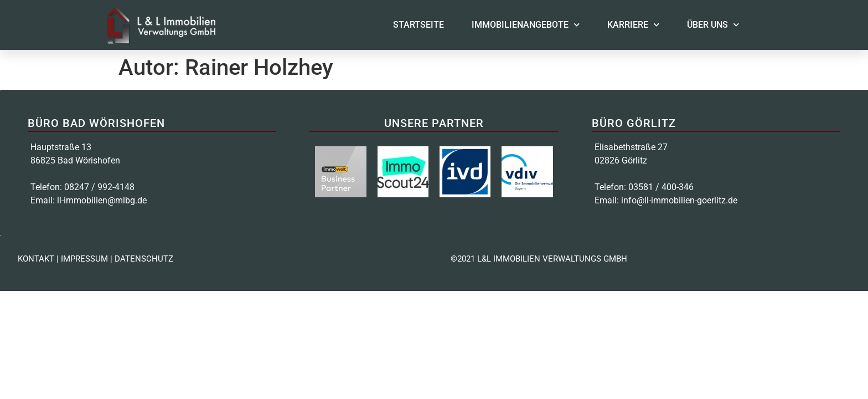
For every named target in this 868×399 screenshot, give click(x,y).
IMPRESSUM (84, 259)
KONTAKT (36, 259)
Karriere (633, 25)
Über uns (713, 25)
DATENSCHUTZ (144, 259)
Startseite (418, 25)
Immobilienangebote (526, 25)
